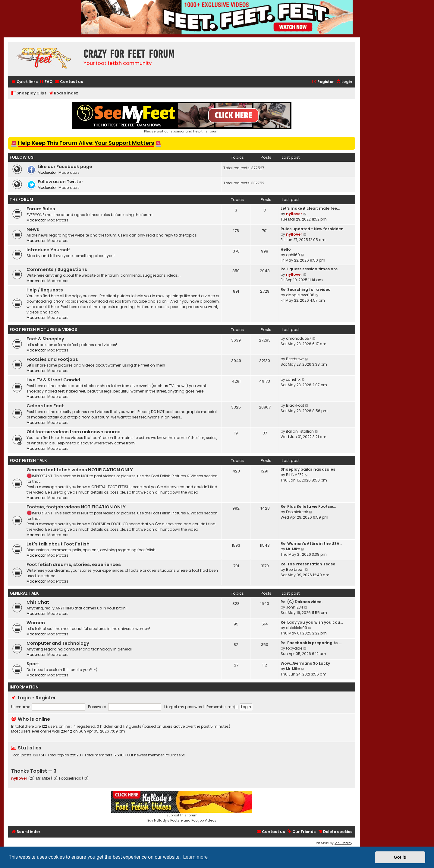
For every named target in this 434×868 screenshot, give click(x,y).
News (33, 229)
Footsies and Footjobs (52, 359)
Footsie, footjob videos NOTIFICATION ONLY (76, 507)
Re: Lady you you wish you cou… (312, 622)
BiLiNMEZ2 (295, 475)
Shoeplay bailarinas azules (308, 469)
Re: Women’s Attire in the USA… (311, 544)
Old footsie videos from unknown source (74, 432)
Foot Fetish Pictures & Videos (43, 330)
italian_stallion (300, 431)
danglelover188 (300, 295)
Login (24, 698)
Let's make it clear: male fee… (310, 208)
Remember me (222, 707)
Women (36, 623)
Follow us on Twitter (60, 182)
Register (46, 698)
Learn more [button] (195, 857)
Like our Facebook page (65, 167)
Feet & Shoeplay (45, 339)
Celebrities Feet (45, 406)
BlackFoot (295, 405)
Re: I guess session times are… (310, 269)
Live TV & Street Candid (53, 380)
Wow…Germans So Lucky (305, 663)
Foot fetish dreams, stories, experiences (74, 564)
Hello (286, 249)
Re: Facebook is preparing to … (311, 643)
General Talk (24, 593)
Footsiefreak (297, 512)
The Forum (21, 200)
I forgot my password (184, 707)
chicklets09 (297, 628)
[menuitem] (46, 82)
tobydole (294, 648)
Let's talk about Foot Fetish (58, 544)
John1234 (295, 607)
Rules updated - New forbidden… (313, 229)
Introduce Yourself (48, 250)
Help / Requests (45, 290)
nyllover (294, 214)
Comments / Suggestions (57, 269)
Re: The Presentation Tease (308, 564)
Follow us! (22, 157)
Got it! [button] (400, 857)
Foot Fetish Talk (28, 461)
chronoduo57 (299, 338)
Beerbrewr (295, 359)
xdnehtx (293, 379)
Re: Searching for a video (306, 289)
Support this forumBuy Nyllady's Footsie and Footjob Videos (182, 807)
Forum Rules (41, 209)
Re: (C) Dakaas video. (302, 602)
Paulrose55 (175, 755)
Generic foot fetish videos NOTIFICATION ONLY (80, 470)
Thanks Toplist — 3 (34, 771)
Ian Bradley (343, 843)
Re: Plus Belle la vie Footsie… (308, 506)
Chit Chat (38, 602)
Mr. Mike (293, 549)
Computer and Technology (58, 643)
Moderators (69, 172)
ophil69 (293, 255)
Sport (33, 664)
